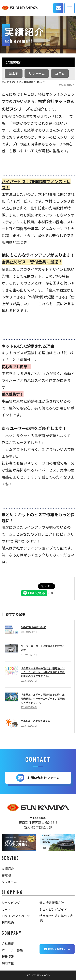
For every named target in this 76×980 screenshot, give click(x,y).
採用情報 (8, 963)
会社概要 (8, 943)
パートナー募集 (12, 950)
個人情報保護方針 (52, 903)
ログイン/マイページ (16, 916)
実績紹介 (8, 869)
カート (6, 909)
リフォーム (37, 73)
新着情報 (8, 956)
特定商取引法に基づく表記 (56, 918)
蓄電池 (14, 73)
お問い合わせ (58, 8)
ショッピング (11, 903)
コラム (60, 73)
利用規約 (8, 922)
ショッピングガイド (53, 909)
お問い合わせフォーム (38, 778)
